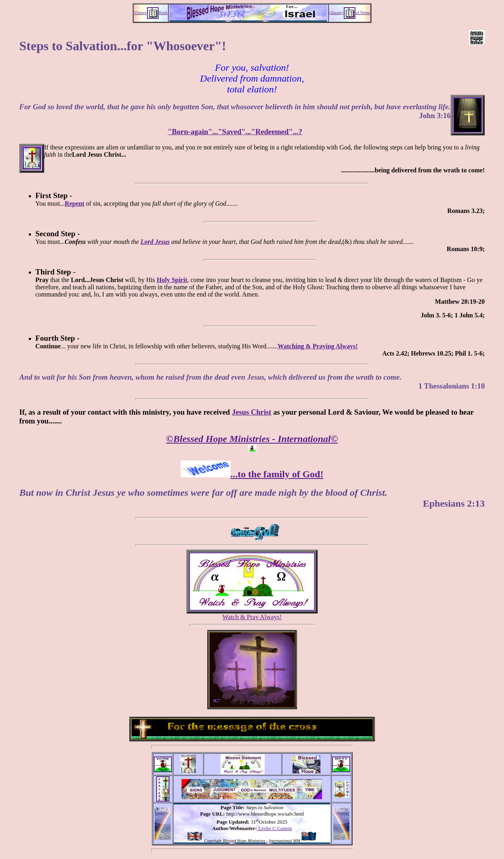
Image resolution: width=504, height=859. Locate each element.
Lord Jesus (155, 242)
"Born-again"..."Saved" (206, 132)
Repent (74, 204)
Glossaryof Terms (349, 13)
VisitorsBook (151, 13)
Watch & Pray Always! (252, 617)
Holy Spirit (172, 280)
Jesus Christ (251, 412)
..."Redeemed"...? (274, 132)
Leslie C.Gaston (274, 828)
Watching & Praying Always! (318, 346)
